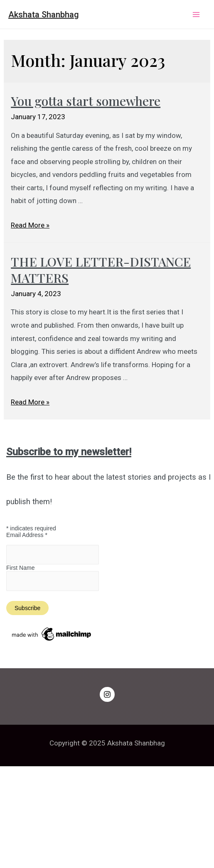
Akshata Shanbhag (44, 15)
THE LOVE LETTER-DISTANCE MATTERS (101, 270)
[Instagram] (107, 694)
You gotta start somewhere (86, 101)
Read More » (30, 225)
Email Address (27, 535)
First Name (20, 568)
